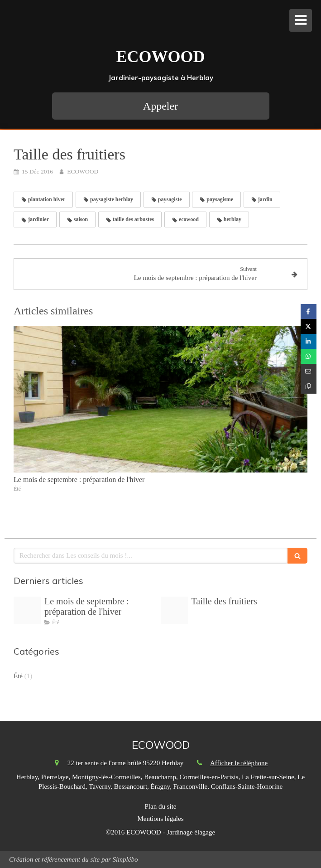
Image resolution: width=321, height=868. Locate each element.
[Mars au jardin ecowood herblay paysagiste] (27, 610)
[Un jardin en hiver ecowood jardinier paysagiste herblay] (174, 610)
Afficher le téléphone (239, 763)
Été (18, 676)
